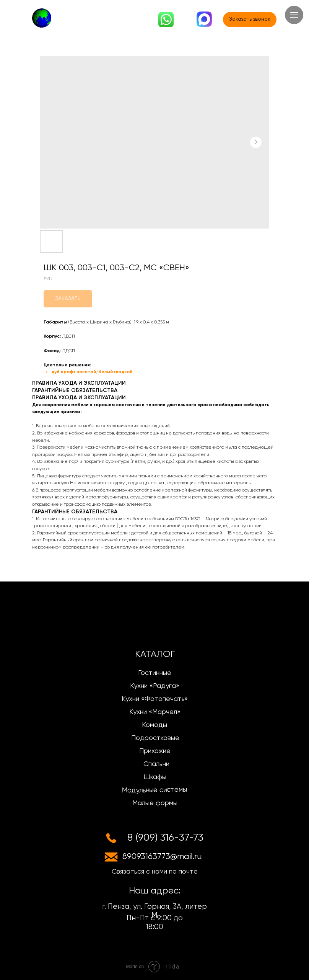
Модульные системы (154, 790)
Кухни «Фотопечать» (155, 699)
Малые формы (155, 803)
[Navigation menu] (294, 15)
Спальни (156, 764)
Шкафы (155, 777)
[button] (250, 20)
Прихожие (155, 751)
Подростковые (155, 738)
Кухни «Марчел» (155, 712)
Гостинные (155, 673)
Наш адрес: (155, 891)
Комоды (154, 725)
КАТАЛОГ (155, 654)
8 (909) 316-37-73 (165, 838)
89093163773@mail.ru (162, 857)
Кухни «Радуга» (155, 686)
